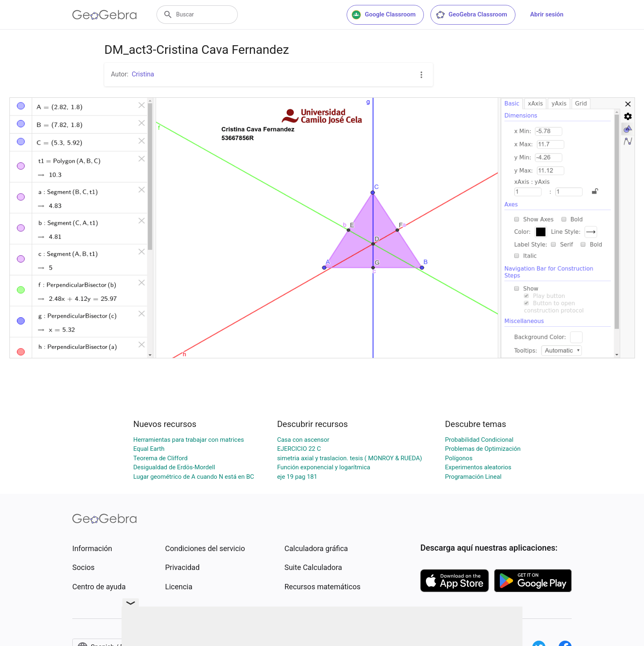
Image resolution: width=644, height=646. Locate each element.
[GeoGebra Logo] (105, 15)
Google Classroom (384, 15)
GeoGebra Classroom (471, 15)
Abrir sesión (547, 14)
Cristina (143, 74)
